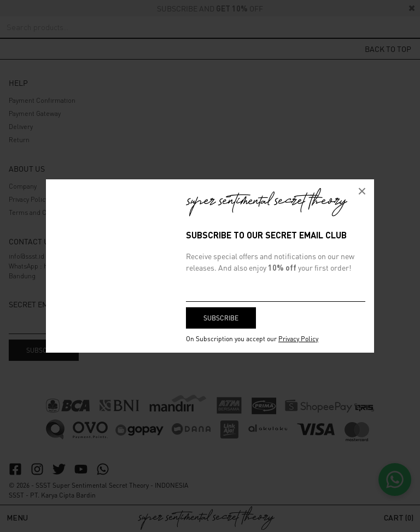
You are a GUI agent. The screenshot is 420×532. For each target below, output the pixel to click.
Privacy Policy (298, 339)
